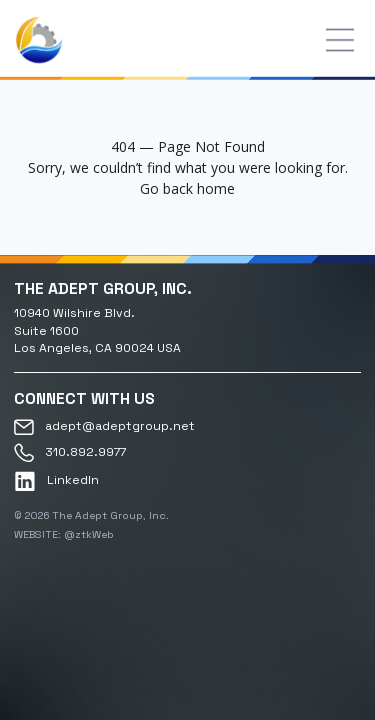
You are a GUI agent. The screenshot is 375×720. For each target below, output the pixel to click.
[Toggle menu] (340, 40)
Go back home (187, 188)
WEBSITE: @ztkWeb (64, 534)
